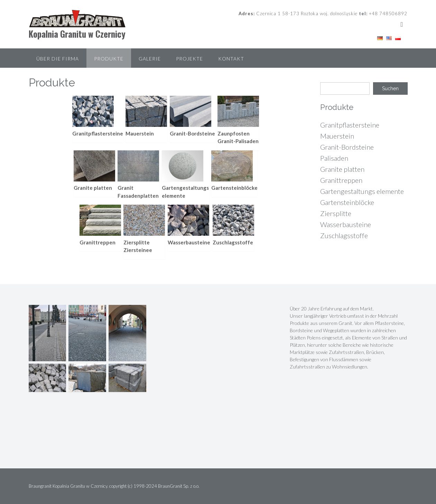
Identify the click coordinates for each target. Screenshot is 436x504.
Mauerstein (337, 136)
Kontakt (231, 59)
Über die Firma (58, 59)
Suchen (390, 88)
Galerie (150, 59)
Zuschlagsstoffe (344, 235)
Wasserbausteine (346, 224)
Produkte (109, 59)
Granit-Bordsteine (347, 147)
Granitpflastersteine (350, 125)
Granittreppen (341, 180)
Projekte (189, 59)
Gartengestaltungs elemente (362, 191)
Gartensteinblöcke (347, 202)
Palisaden (334, 158)
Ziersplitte (336, 213)
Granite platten (342, 169)
